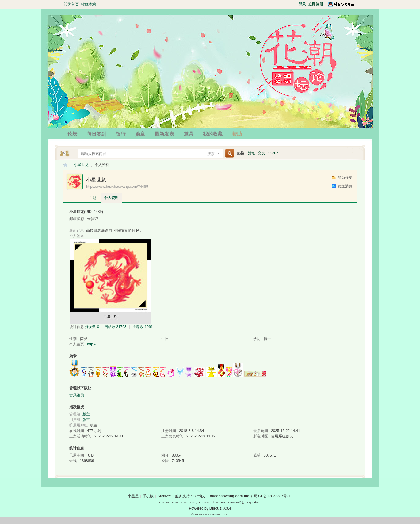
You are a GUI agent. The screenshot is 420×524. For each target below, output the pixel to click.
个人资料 (111, 198)
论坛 (72, 134)
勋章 (140, 134)
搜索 (211, 154)
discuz (273, 153)
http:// (92, 344)
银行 (121, 134)
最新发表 (164, 134)
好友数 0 (92, 327)
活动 (252, 153)
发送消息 (345, 186)
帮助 (237, 134)
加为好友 (345, 178)
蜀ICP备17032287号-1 (272, 496)
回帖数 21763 (115, 327)
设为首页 (71, 4)
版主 (86, 414)
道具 (189, 134)
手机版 (148, 496)
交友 (262, 153)
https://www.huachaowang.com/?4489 (117, 187)
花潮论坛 (65, 165)
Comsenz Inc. (219, 514)
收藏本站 (89, 4)
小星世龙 (81, 165)
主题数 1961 (143, 327)
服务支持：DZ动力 (190, 496)
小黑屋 (133, 496)
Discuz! (216, 508)
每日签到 (97, 134)
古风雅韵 (77, 395)
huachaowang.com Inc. (230, 496)
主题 (93, 198)
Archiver (164, 496)
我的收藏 (213, 134)
